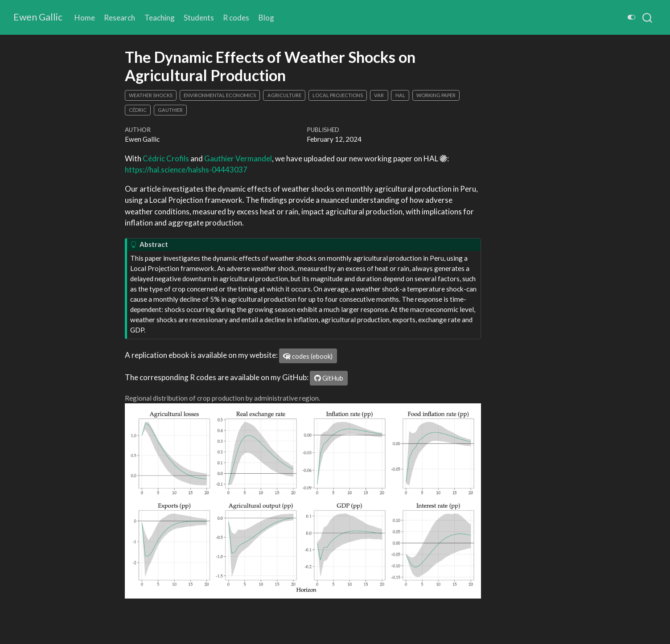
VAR (379, 95)
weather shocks (151, 95)
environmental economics (220, 95)
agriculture (284, 95)
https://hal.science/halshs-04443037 (186, 170)
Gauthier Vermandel (238, 158)
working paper (436, 95)
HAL (400, 95)
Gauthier (170, 110)
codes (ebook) (308, 356)
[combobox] (648, 17)
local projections (338, 95)
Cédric (138, 110)
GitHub (329, 378)
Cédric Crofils (166, 158)
